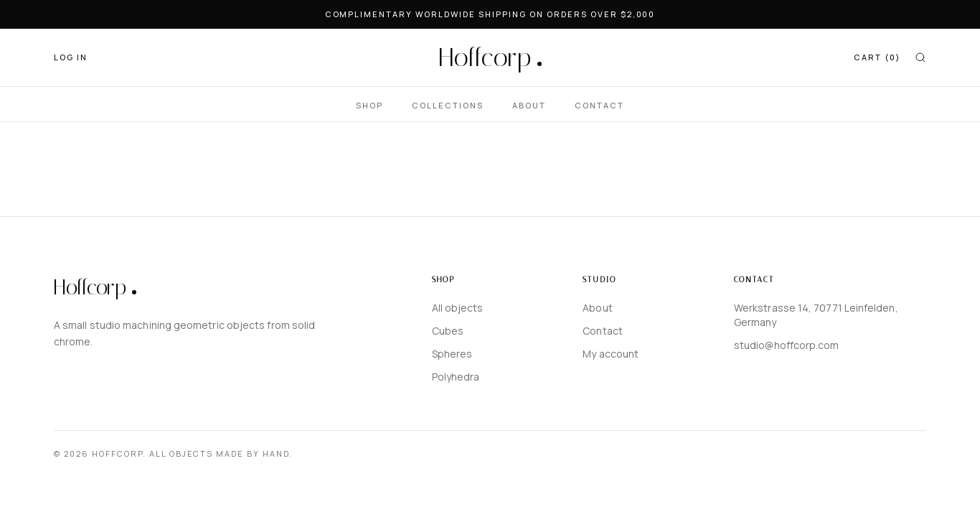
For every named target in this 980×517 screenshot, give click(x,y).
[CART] (877, 58)
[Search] (920, 57)
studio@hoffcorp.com (787, 345)
